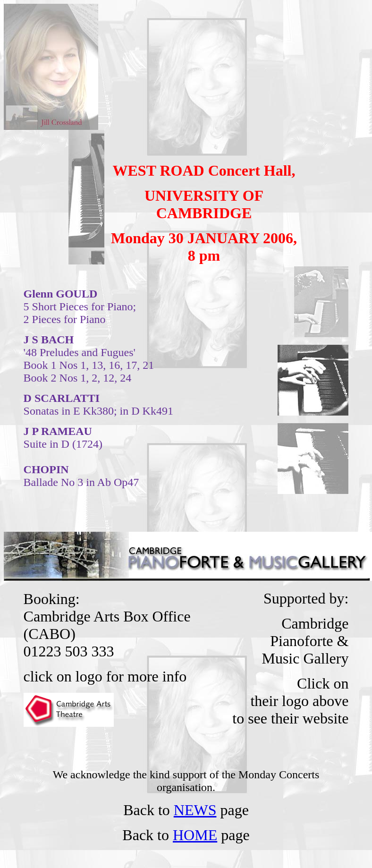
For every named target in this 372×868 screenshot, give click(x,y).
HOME (195, 835)
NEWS (195, 810)
